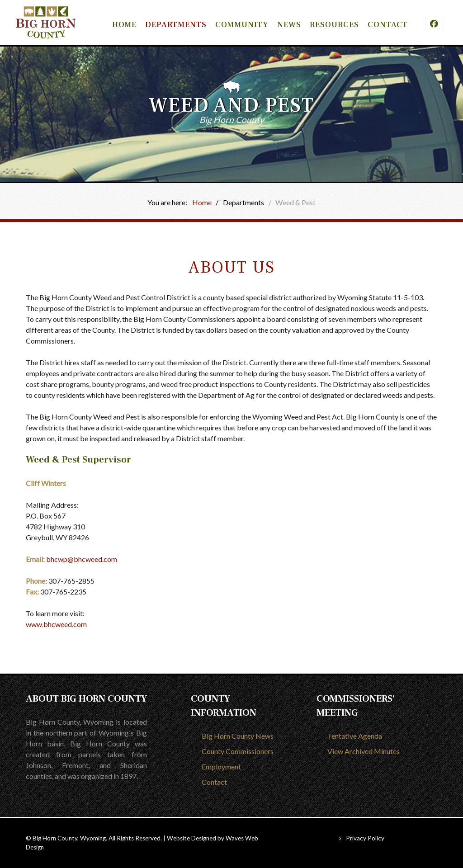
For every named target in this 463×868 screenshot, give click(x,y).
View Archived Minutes (364, 751)
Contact (214, 782)
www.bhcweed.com (57, 624)
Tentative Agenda (355, 736)
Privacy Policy (365, 838)
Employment (221, 767)
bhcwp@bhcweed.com (82, 559)
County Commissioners (238, 751)
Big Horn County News (238, 736)
